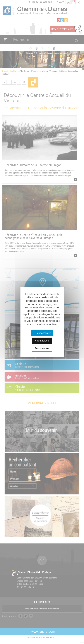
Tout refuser (42, 341)
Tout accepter (42, 333)
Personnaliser (42, 348)
